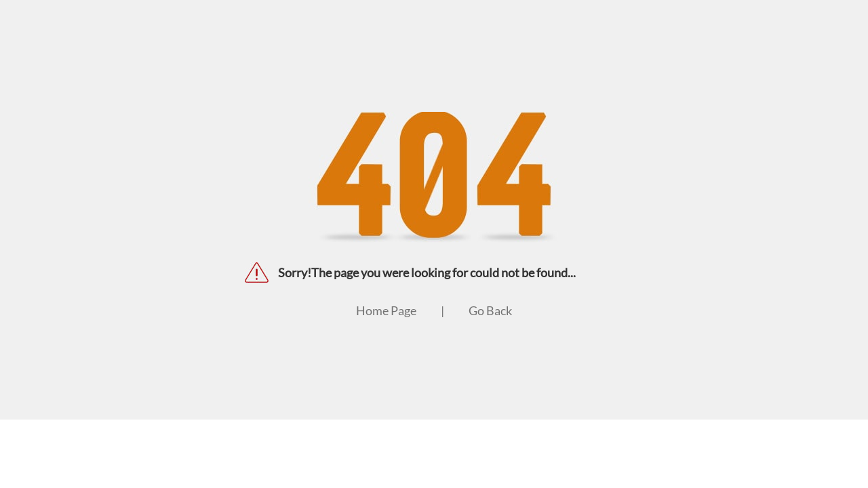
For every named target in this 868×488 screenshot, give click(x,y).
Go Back (490, 310)
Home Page (386, 310)
